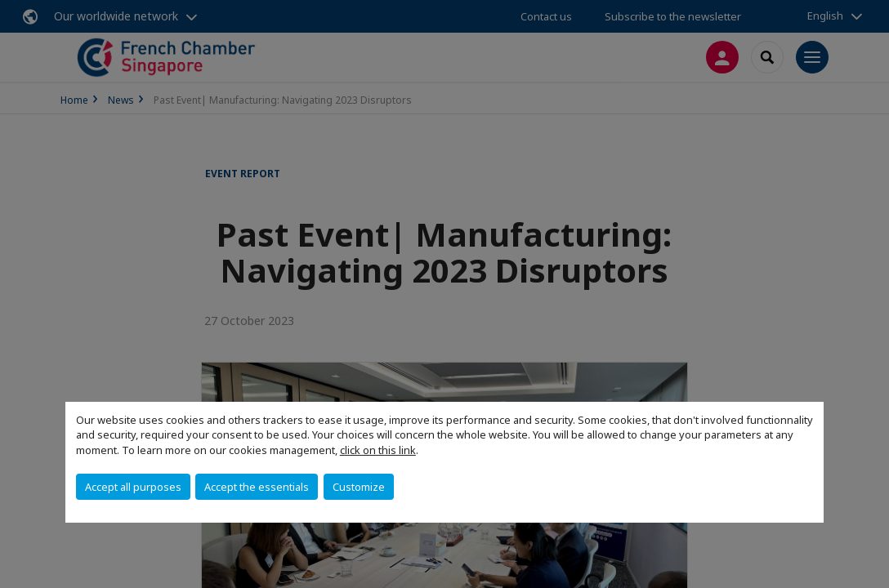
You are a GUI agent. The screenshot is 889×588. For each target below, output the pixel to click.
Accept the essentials (257, 487)
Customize (359, 487)
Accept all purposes (133, 487)
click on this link (378, 450)
